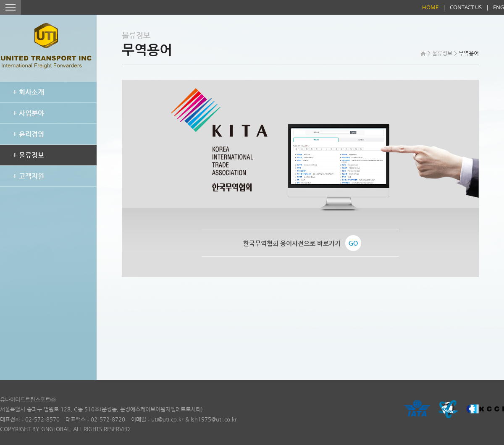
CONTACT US (466, 7)
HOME (430, 7)
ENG (499, 7)
